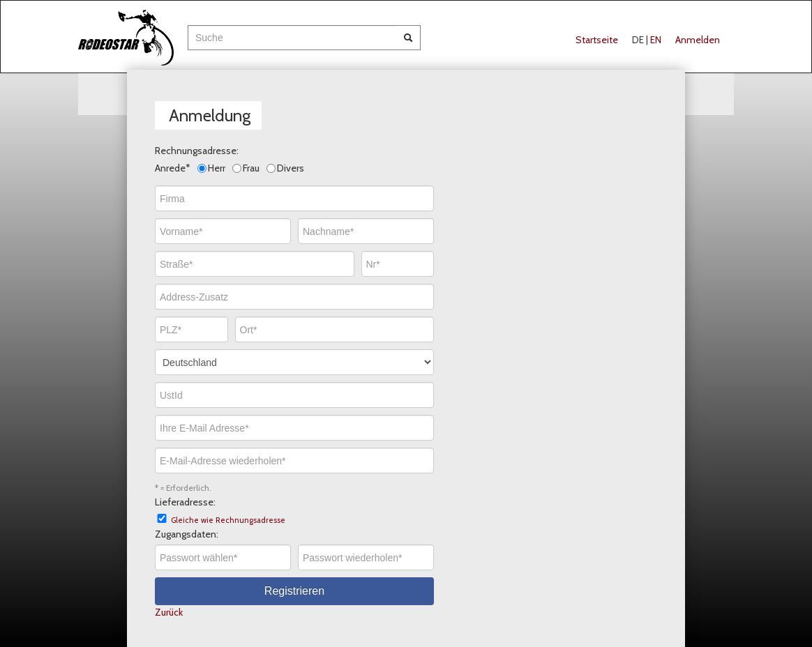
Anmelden (698, 40)
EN (656, 40)
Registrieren (294, 591)
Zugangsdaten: (187, 534)
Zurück (169, 612)
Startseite (597, 40)
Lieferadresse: (185, 502)
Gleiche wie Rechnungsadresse (228, 520)
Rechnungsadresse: (197, 151)
